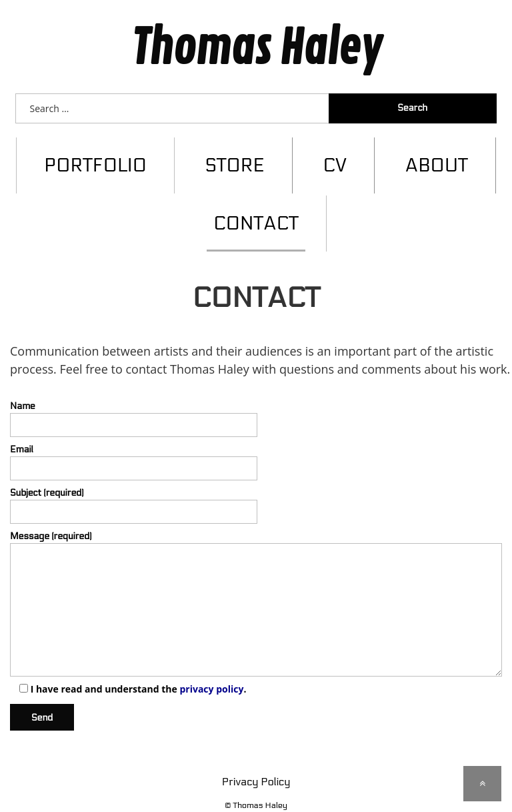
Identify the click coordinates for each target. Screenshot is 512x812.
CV (335, 153)
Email (256, 450)
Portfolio (95, 153)
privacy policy (211, 677)
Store (235, 153)
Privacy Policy (256, 770)
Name (256, 406)
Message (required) (256, 591)
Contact (256, 212)
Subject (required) (256, 493)
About (437, 153)
